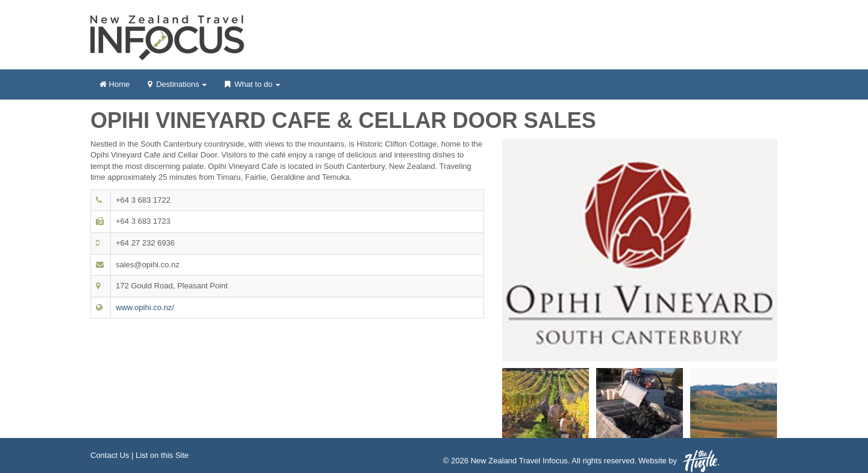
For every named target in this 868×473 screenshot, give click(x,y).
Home (115, 84)
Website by (679, 461)
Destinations (177, 88)
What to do (252, 88)
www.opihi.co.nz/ (145, 307)
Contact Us (110, 455)
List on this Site (162, 455)
